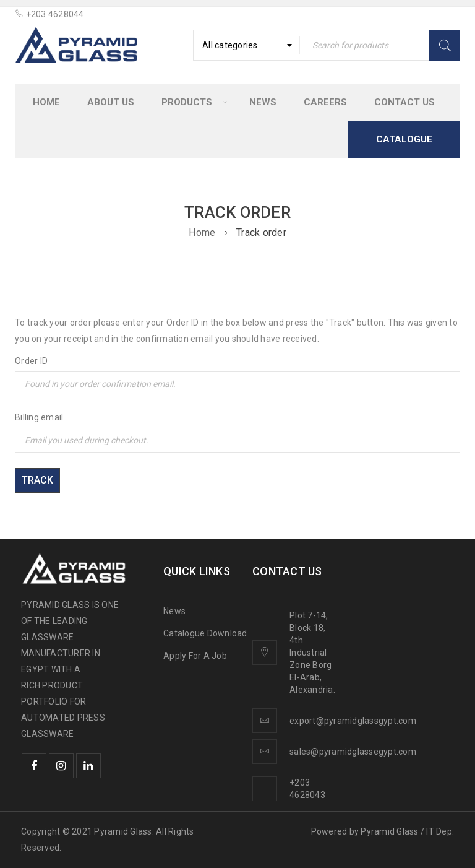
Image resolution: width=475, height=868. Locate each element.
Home (202, 232)
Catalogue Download (206, 633)
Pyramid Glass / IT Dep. (407, 831)
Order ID (31, 361)
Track (37, 480)
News (174, 611)
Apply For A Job (195, 656)
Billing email (39, 417)
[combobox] (246, 45)
